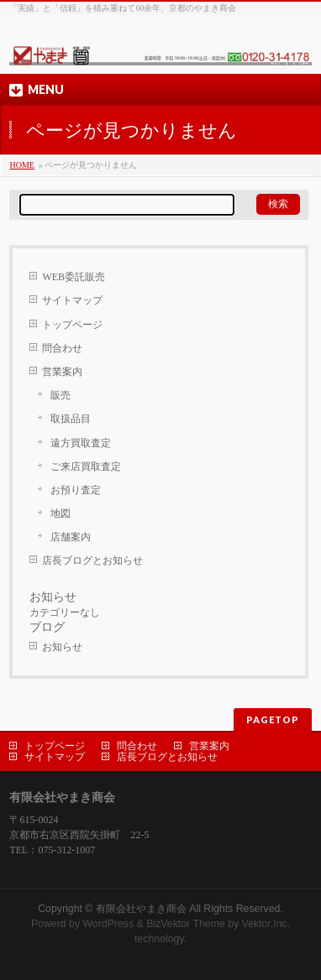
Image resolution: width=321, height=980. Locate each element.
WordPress (108, 924)
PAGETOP (273, 719)
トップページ (72, 325)
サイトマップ (72, 300)
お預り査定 (76, 490)
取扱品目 (71, 419)
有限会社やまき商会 (141, 909)
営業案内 (62, 372)
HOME (21, 165)
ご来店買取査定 (86, 467)
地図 (61, 513)
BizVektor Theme (186, 924)
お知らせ (62, 647)
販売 (61, 395)
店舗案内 (71, 537)
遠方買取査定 (81, 443)
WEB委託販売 (74, 277)
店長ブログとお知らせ (92, 560)
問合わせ (62, 348)
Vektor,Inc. (266, 924)
